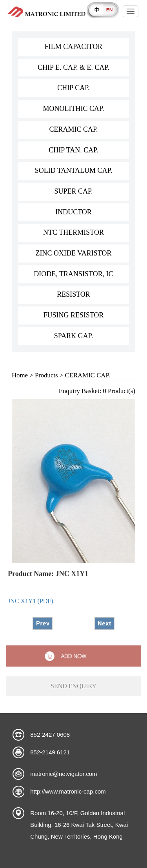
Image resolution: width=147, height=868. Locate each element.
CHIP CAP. (73, 88)
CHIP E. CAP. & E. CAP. (73, 67)
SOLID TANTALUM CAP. (73, 170)
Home (20, 375)
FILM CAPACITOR (74, 47)
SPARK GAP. (73, 336)
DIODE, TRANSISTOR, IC (73, 274)
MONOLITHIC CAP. (73, 109)
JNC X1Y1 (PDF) (31, 601)
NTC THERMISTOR (73, 232)
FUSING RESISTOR (73, 315)
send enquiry (73, 686)
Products (46, 375)
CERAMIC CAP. (73, 129)
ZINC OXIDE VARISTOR (73, 253)
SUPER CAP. (73, 191)
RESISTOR (73, 294)
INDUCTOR (73, 212)
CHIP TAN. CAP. (73, 150)
